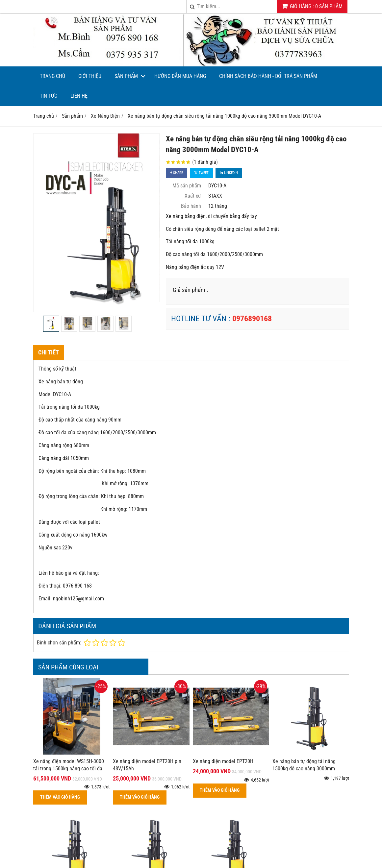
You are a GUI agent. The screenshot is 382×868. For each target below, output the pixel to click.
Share (177, 173)
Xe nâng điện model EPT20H (223, 761)
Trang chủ (52, 76)
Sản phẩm (126, 76)
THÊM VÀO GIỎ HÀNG (60, 797)
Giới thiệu (90, 76)
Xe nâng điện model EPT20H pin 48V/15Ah (147, 765)
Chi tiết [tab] (49, 352)
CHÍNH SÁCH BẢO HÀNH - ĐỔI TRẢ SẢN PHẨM (268, 76)
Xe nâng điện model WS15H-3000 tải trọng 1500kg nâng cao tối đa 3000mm (69, 769)
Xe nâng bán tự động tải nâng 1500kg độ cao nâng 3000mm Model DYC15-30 (304, 769)
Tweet (201, 173)
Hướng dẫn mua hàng (180, 76)
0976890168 (252, 319)
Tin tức (49, 96)
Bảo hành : (192, 206)
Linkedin (229, 173)
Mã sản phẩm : (188, 186)
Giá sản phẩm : (190, 290)
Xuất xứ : (194, 196)
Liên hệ (79, 96)
